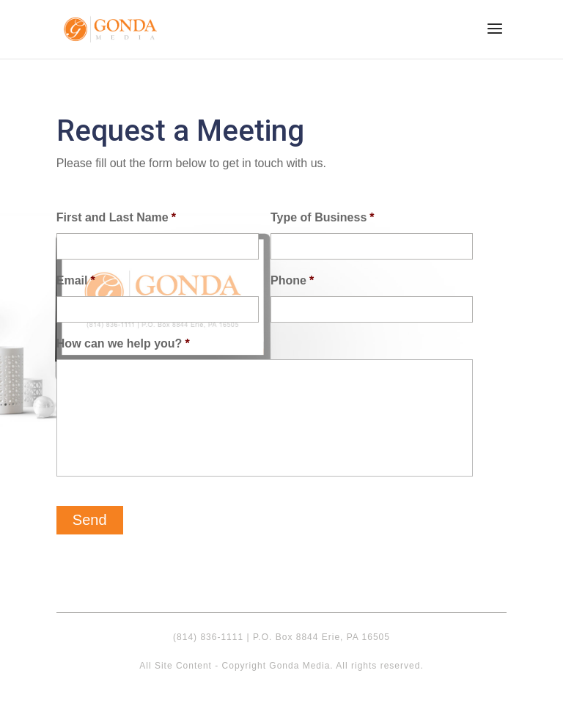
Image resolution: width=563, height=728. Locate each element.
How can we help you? (123, 343)
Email (76, 280)
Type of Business (323, 217)
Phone (292, 280)
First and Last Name (116, 217)
